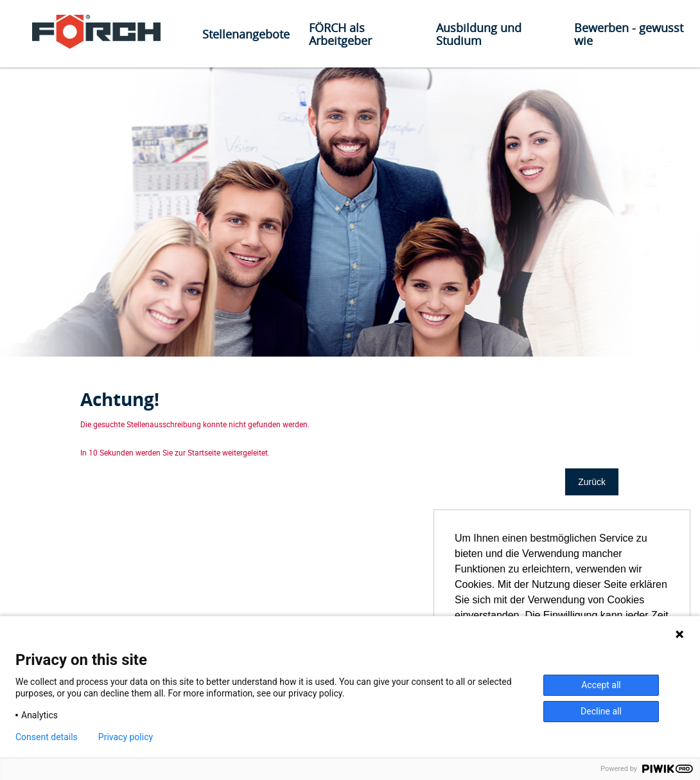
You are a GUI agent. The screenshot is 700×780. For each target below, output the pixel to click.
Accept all (601, 685)
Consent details (47, 737)
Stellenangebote (246, 34)
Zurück (592, 482)
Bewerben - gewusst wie (629, 34)
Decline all (601, 711)
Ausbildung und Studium (479, 34)
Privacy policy (126, 737)
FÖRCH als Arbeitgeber (340, 34)
